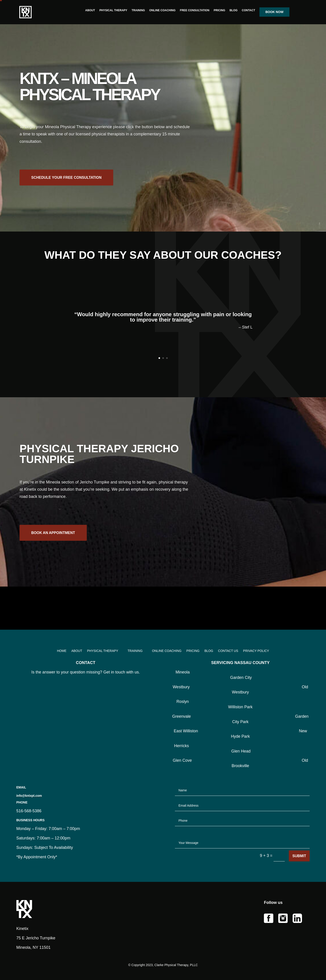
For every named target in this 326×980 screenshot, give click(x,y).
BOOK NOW (274, 12)
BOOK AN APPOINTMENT (53, 539)
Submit (299, 856)
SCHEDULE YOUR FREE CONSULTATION (66, 185)
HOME (62, 651)
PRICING (219, 10)
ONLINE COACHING (162, 10)
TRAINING (138, 10)
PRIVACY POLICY (256, 651)
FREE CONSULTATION (195, 10)
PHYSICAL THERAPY (113, 10)
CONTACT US (228, 651)
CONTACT (248, 10)
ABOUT (90, 10)
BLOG (233, 10)
